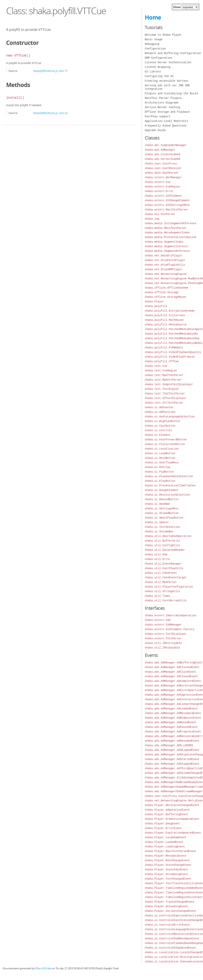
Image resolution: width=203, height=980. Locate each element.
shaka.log (152, 219)
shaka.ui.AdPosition (160, 412)
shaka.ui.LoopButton (160, 453)
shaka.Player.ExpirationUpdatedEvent (173, 833)
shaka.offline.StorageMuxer (166, 297)
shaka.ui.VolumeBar (159, 531)
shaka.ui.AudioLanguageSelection (170, 417)
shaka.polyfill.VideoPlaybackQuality (173, 352)
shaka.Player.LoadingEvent (165, 847)
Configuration (155, 49)
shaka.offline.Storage (162, 292)
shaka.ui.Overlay (158, 467)
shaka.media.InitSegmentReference (171, 223)
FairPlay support (158, 116)
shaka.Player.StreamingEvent (167, 874)
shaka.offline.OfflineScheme (167, 288)
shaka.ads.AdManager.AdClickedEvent (172, 667)
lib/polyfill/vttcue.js (45, 71)
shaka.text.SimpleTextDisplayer (169, 384)
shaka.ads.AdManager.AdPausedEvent (171, 727)
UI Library (153, 72)
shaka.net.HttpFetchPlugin (165, 260)
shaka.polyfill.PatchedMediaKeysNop (172, 338)
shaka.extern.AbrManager (163, 177)
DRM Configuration (158, 58)
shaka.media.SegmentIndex (164, 242)
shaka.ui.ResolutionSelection (167, 495)
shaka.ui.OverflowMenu (162, 463)
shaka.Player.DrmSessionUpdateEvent (172, 819)
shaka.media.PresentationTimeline (171, 237)
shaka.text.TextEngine (162, 389)
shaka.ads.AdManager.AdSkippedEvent (172, 750)
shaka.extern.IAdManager (163, 625)
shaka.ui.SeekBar (158, 504)
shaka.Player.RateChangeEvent (167, 860)
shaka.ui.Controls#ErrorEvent (167, 925)
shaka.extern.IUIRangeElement (167, 200)
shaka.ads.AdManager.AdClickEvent (171, 672)
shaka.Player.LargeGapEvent (166, 837)
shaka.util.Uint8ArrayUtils (166, 600)
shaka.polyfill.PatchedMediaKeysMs (171, 334)
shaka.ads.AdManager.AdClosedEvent (171, 676)
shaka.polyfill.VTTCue (162, 361)
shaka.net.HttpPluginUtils (165, 265)
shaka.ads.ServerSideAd (162, 159)
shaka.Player (154, 302)
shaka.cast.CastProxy (161, 164)
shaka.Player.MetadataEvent (166, 856)
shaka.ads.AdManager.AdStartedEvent (172, 759)
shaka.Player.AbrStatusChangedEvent (172, 805)
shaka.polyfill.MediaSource (166, 325)
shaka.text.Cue (156, 366)
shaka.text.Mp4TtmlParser (164, 375)
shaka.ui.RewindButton (162, 499)
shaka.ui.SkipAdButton (162, 513)
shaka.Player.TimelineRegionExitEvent (174, 897)
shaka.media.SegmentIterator (167, 246)
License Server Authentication (168, 62)
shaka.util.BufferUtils (162, 541)
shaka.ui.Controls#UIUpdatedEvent (171, 948)
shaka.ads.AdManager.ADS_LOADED (169, 745)
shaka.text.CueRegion (161, 371)
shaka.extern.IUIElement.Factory (170, 629)
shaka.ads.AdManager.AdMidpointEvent (173, 718)
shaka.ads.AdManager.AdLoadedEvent (171, 709)
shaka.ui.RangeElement (162, 490)
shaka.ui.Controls (158, 430)
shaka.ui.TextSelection (162, 527)
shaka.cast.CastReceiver (163, 168)
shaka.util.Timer (158, 596)
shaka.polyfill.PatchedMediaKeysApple (174, 329)
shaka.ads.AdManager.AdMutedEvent (171, 722)
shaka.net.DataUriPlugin (163, 256)
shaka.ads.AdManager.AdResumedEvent (172, 741)
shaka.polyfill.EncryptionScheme (170, 311)
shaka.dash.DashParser (162, 173)
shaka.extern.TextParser (163, 638)
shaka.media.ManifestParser (166, 228)
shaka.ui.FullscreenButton (165, 444)
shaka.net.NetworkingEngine (166, 274)
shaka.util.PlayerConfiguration (169, 587)
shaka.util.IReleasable (162, 648)
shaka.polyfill (156, 306)
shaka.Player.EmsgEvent (162, 824)
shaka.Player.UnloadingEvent (167, 906)
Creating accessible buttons (167, 81)
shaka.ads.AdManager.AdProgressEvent (173, 732)
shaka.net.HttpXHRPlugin (163, 269)
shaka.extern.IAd (158, 620)
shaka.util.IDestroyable (163, 643)
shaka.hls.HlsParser (160, 214)
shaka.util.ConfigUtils (162, 545)
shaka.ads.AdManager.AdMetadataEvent (173, 713)
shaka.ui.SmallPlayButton (164, 518)
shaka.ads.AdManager (160, 150)
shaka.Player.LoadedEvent (164, 842)
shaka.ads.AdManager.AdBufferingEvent (174, 663)
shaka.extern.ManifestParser (167, 210)
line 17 (63, 71)
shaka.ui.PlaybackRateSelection (169, 476)
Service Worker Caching (162, 107)
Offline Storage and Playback (167, 112)
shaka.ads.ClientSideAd (162, 154)
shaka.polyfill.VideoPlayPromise (170, 357)
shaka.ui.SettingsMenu (162, 508)
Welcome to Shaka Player (163, 35)
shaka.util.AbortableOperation (168, 536)
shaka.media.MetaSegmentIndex (167, 233)
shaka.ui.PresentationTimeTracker (171, 485)
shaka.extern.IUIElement (163, 196)
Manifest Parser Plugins (163, 98)
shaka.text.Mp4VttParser (163, 380)
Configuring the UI (159, 76)
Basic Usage (154, 39)
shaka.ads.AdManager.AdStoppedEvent (172, 764)
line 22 (63, 113)
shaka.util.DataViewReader (165, 550)
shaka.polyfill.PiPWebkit (164, 348)
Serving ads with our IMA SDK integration (167, 87)
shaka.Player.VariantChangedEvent (171, 911)
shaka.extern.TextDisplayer (166, 634)
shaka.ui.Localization (162, 449)
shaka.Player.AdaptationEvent (167, 810)
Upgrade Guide (155, 130)
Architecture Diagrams (162, 103)
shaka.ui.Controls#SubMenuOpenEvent (172, 939)
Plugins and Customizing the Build (171, 93)
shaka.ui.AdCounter (159, 407)
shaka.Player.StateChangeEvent (168, 865)
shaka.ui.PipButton (159, 472)
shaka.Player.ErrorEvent (163, 828)
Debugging (152, 44)
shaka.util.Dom (156, 554)
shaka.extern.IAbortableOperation (171, 615)
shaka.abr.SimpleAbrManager (166, 145)
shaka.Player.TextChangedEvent (168, 879)
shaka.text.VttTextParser (164, 403)
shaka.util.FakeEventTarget (166, 577)
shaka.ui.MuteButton (160, 458)
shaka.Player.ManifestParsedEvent (171, 851)
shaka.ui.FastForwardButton (166, 440)
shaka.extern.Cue (158, 182)
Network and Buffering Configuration (173, 53)
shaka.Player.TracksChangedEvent (170, 902)
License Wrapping (158, 67)
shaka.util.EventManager (163, 564)
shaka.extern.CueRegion (162, 187)
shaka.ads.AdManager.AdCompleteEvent (173, 681)
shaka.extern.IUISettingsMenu (167, 205)
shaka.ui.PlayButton (160, 481)
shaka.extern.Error (159, 191)
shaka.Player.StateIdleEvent (167, 870)
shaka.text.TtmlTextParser (165, 394)
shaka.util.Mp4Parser (161, 582)
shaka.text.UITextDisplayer (166, 398)
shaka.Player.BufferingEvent (167, 814)
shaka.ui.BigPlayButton (162, 421)
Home (153, 17)
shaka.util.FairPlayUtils (164, 568)
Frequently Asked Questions (166, 126)
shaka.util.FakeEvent (161, 573)
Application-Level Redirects (167, 121)
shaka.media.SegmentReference (167, 251)
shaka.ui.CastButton (160, 426)
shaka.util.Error (158, 559)
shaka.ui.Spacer (157, 522)
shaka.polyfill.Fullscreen (165, 315)
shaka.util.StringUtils (162, 591)
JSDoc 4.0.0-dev (43, 968)
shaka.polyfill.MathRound (164, 320)
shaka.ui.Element (158, 435)
